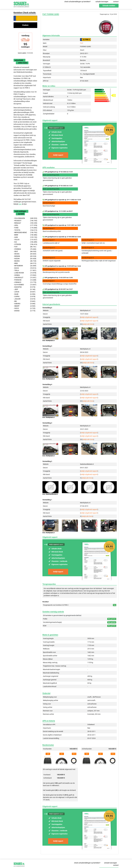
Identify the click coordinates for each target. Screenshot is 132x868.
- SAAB (24, 294)
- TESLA (25, 270)
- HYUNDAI (25, 249)
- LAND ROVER (25, 273)
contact (116, 2)
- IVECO (24, 308)
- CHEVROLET (25, 278)
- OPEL (25, 225)
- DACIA (25, 268)
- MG (24, 301)
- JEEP (24, 289)
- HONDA (25, 275)
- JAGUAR (24, 299)
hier (20, 204)
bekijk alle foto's (88, 324)
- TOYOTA (25, 230)
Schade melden (109, 6)
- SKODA (25, 254)
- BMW (25, 235)
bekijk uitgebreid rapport (89, 317)
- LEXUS (24, 292)
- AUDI (25, 237)
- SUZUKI (25, 259)
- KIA (25, 242)
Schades (21, 4)
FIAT (82, 43)
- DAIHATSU (24, 287)
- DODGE (24, 311)
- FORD (25, 228)
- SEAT (25, 251)
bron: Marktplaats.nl (48, 341)
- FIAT (25, 247)
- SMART (24, 306)
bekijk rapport (58, 155)
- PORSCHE (25, 280)
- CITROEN (25, 244)
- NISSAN (25, 256)
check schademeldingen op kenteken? (78, 2)
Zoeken (25, 25)
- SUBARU (24, 304)
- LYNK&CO (25, 282)
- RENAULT (25, 223)
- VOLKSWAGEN (25, 218)
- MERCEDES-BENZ (25, 233)
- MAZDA (25, 261)
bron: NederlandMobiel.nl (50, 494)
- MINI (25, 263)
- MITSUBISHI (25, 266)
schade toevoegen (102, 2)
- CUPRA (24, 297)
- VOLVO (25, 240)
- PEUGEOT (25, 221)
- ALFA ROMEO (25, 285)
